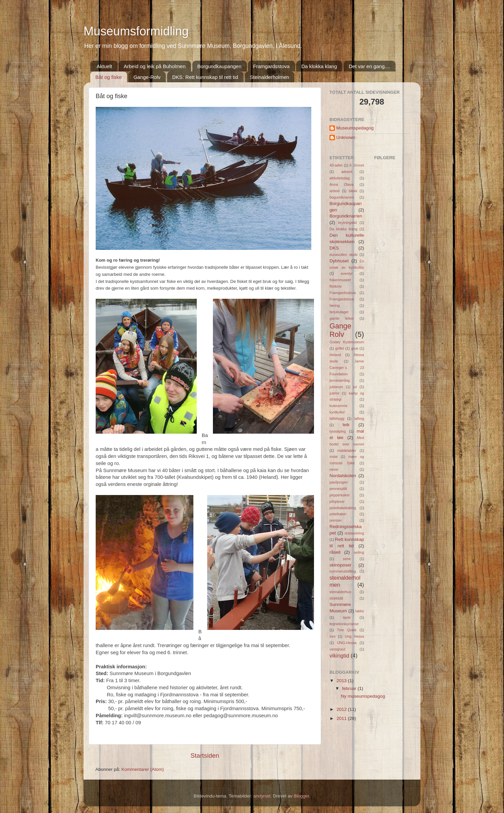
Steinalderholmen (270, 77)
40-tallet (336, 165)
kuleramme (338, 406)
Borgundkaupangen (219, 66)
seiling (359, 552)
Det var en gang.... (369, 66)
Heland (335, 355)
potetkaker (338, 514)
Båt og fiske (108, 77)
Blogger (302, 796)
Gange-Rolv (147, 77)
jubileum (336, 387)
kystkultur (337, 412)
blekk (353, 191)
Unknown (346, 137)
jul (355, 387)
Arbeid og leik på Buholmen (154, 66)
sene (347, 559)
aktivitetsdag (340, 178)
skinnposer (340, 565)
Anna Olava (341, 184)
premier (336, 520)
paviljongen (339, 482)
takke (360, 611)
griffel (340, 348)
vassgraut (337, 649)
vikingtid (339, 656)
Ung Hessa (354, 636)
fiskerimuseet (340, 280)
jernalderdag (340, 380)
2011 (342, 718)
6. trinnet (357, 165)
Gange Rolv (340, 330)
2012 (342, 709)
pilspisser (337, 501)
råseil (335, 552)
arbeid (335, 191)
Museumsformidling (136, 31)
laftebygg (337, 418)
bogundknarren (342, 197)
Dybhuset (339, 261)
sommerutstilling (343, 571)
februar (350, 688)
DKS (334, 248)
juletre (334, 393)
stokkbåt (336, 598)
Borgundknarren (346, 216)
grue (355, 348)
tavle (347, 617)
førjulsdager (339, 312)
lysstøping (338, 431)
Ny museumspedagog (363, 696)
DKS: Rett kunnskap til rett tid (205, 77)
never (334, 469)
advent (347, 172)
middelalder (347, 451)
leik (346, 425)
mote (334, 457)
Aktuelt (104, 66)
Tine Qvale (347, 630)
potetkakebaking (343, 508)
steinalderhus (340, 592)
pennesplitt (338, 489)
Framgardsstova (271, 66)
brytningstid (348, 223)
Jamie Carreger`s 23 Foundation (347, 368)
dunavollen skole (343, 255)
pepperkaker (340, 495)
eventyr (347, 273)
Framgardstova (342, 299)
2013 (342, 681)
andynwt (262, 796)
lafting (359, 418)
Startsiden (205, 756)
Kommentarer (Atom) (143, 769)
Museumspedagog (355, 128)
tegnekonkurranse (344, 624)
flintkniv (336, 286)
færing (335, 306)
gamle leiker (342, 318)
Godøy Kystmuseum (347, 342)
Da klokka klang (319, 66)
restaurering (354, 533)
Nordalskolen (343, 476)
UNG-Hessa (347, 643)
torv (333, 636)
